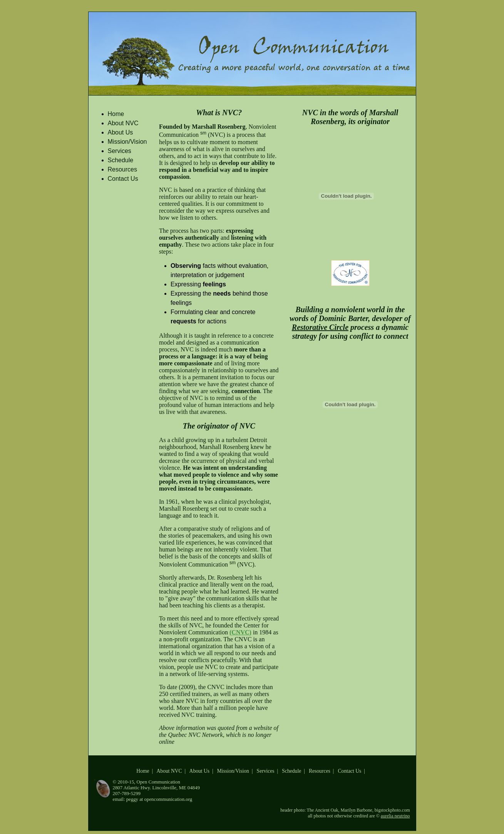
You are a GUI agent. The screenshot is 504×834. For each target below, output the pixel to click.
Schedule (121, 160)
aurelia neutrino (395, 816)
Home (116, 114)
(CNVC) (240, 632)
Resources (122, 169)
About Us (121, 132)
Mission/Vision (127, 142)
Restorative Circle (320, 327)
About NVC (123, 123)
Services (120, 151)
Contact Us (123, 179)
